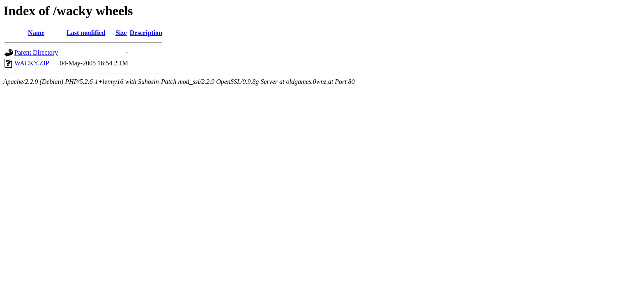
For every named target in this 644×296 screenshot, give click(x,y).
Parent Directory (36, 52)
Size (121, 33)
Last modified (86, 33)
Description (146, 33)
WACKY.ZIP (32, 63)
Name (36, 33)
